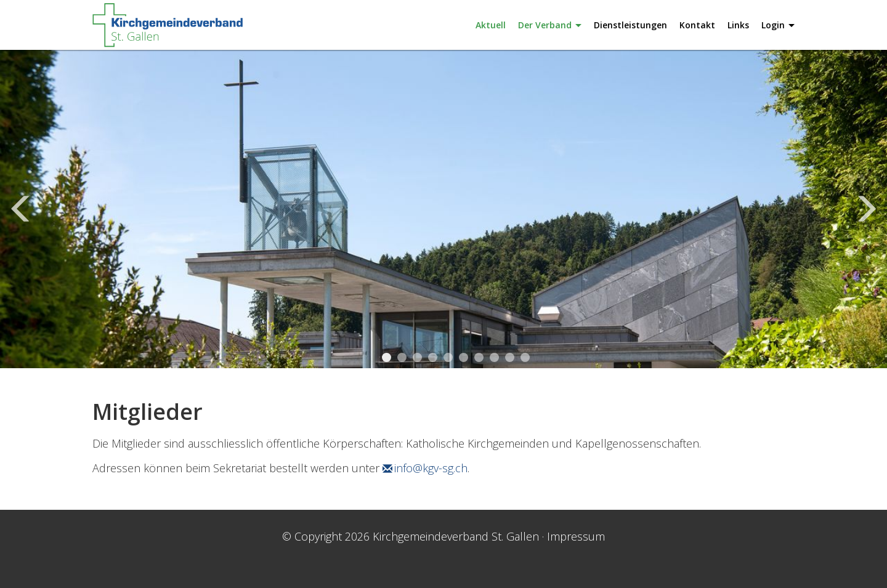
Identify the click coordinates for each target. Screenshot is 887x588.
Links (738, 25)
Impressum (576, 536)
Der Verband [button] (550, 25)
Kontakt (697, 25)
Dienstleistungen (630, 25)
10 (525, 357)
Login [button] (778, 25)
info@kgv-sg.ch (431, 468)
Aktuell (491, 25)
